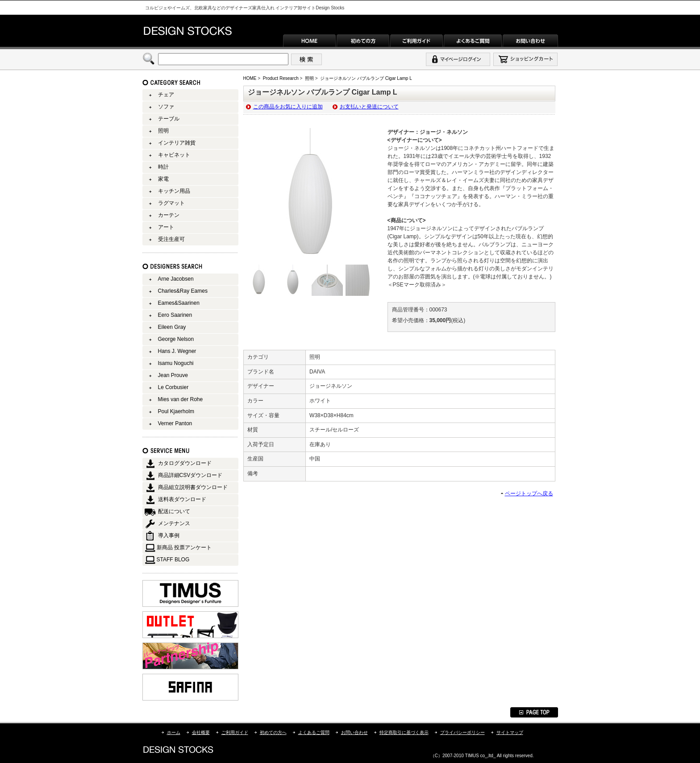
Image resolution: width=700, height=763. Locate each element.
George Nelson (176, 339)
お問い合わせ (354, 732)
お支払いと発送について (369, 107)
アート (166, 227)
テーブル (169, 119)
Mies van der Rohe (181, 399)
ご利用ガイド (235, 732)
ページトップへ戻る (529, 493)
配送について (174, 511)
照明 (309, 78)
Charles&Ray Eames (183, 291)
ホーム (174, 732)
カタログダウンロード (185, 463)
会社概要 (201, 732)
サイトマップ (510, 732)
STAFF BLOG (173, 560)
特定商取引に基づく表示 (404, 732)
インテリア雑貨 (177, 143)
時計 (163, 167)
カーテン (169, 215)
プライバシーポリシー (462, 732)
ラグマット (171, 203)
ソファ (166, 107)
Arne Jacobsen (176, 279)
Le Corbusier (173, 387)
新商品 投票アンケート (184, 547)
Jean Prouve (173, 375)
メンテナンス (174, 523)
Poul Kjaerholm (176, 411)
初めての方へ (273, 732)
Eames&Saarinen (179, 303)
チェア (166, 95)
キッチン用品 (174, 191)
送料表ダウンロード (182, 499)
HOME (250, 78)
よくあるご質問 (314, 732)
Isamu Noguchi (176, 363)
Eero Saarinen (175, 315)
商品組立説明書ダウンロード (193, 487)
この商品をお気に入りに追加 (288, 107)
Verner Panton (175, 423)
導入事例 (169, 535)
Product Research (281, 78)
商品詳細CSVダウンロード (190, 475)
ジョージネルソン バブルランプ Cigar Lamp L (366, 78)
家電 (163, 179)
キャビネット (174, 155)
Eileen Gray (172, 327)
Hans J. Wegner (177, 351)
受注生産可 (171, 239)
